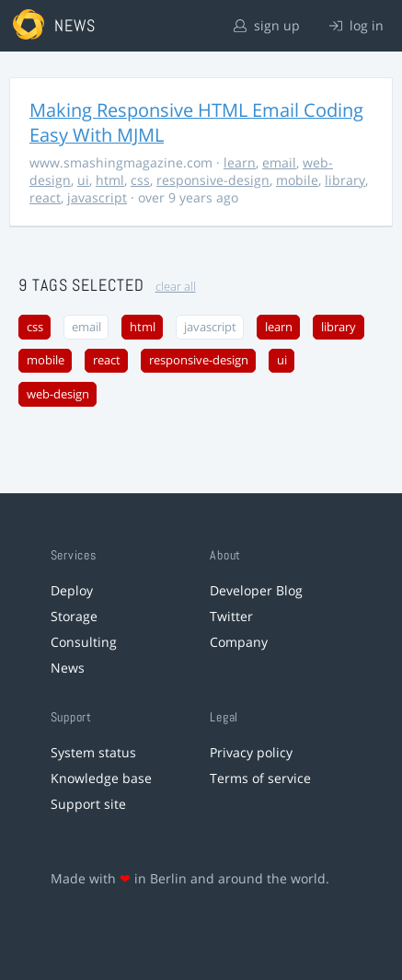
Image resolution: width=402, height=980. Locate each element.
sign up (267, 25)
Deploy (72, 590)
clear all (176, 287)
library (345, 180)
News (68, 668)
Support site (88, 804)
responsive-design (213, 180)
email (279, 162)
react (45, 197)
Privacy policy (251, 752)
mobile (297, 180)
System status (93, 752)
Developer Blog (256, 590)
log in (356, 25)
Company (239, 642)
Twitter (231, 616)
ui (83, 180)
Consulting (84, 642)
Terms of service (260, 778)
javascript (97, 197)
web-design (58, 394)
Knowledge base (101, 778)
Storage (74, 616)
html (110, 180)
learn (240, 162)
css (140, 180)
